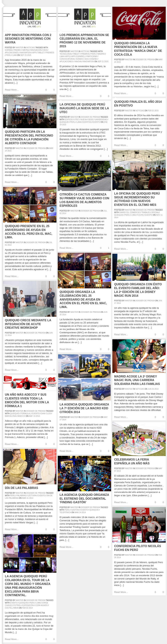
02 (153, 111)
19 (61, 125)
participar (92, 56)
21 (103, 62)
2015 (45, 50)
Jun (106, 312)
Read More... (12, 90)
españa (8, 50)
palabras (21, 496)
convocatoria (67, 59)
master (20, 48)
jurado (79, 59)
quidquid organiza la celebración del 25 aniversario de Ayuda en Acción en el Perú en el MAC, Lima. (83, 299)
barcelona (10, 416)
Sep (22, 55)
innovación (36, 50)
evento (96, 122)
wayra (25, 50)
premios (50, 53)
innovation (25, 53)
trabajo (146, 212)
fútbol (17, 605)
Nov (158, 215)
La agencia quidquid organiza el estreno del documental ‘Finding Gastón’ (84, 499)
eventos (87, 122)
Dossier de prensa (145, 60)
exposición (28, 605)
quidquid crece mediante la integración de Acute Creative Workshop (28, 324)
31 (28, 498)
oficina (155, 212)
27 (61, 420)
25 (115, 558)
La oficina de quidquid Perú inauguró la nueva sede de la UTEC (84, 108)
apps (68, 56)
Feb (150, 111)
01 (6, 245)
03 (153, 389)
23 (26, 55)
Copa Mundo (42, 605)
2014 (116, 218)
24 (115, 62)
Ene (106, 122)
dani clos (46, 414)
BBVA (16, 608)
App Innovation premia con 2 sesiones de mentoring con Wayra (28, 39)
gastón (75, 510)
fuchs (140, 215)
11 (161, 215)
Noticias (31, 48)
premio (17, 50)
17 (115, 303)
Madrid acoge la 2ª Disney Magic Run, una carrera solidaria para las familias (137, 380)
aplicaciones (12, 53)
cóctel (9, 608)
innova (78, 62)
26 (61, 315)
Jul (105, 211)
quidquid (64, 122)
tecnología (65, 54)
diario (122, 212)
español (81, 56)
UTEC (77, 120)
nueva (84, 120)
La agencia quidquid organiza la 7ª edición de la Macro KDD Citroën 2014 (84, 408)
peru (9, 55)
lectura (32, 496)
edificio (69, 120)
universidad (101, 120)
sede (91, 120)
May (106, 417)
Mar (160, 60)
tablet (41, 53)
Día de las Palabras (21, 488)
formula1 (26, 414)
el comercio (133, 212)
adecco (21, 416)
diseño (94, 59)
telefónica (65, 512)
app (34, 53)
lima (15, 55)
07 (115, 471)
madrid (101, 54)
